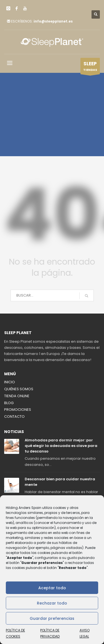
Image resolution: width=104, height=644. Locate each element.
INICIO (10, 382)
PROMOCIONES (18, 410)
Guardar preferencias (52, 618)
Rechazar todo (52, 603)
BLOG (9, 403)
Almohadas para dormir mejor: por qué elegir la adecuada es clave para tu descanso (61, 446)
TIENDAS (90, 67)
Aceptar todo (52, 588)
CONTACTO (14, 417)
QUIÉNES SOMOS (19, 389)
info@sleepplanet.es (53, 21)
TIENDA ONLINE (17, 396)
